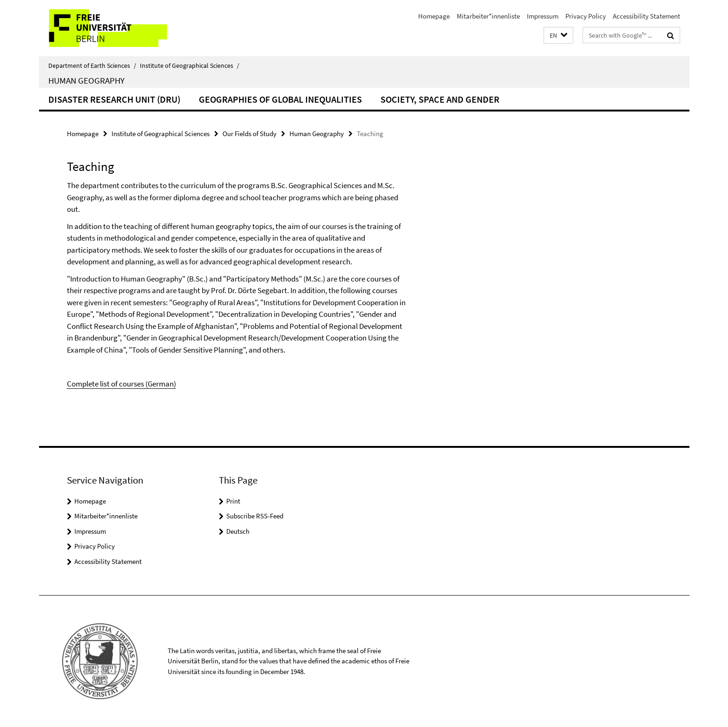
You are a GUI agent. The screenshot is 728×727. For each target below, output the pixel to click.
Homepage (434, 16)
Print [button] (233, 501)
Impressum (543, 16)
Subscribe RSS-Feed (255, 516)
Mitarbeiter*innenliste (488, 16)
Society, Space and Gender (440, 99)
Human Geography (86, 80)
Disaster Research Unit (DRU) (114, 99)
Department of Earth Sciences (92, 65)
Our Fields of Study (249, 134)
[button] (558, 36)
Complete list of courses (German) (121, 384)
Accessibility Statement (646, 16)
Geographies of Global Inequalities (280, 99)
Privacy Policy (586, 16)
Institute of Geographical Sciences (190, 65)
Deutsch (238, 531)
